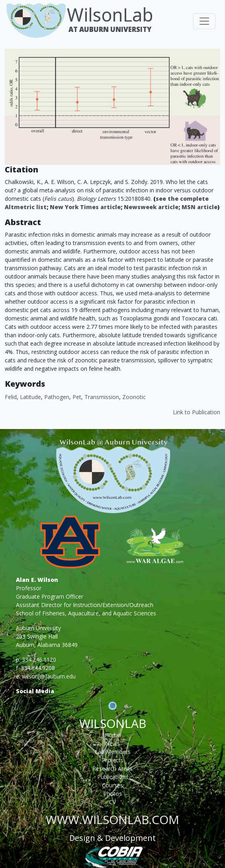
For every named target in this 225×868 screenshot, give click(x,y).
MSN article (200, 207)
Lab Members (113, 752)
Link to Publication (197, 412)
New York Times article (85, 207)
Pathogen (57, 397)
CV (112, 802)
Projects (113, 760)
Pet (77, 397)
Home (113, 735)
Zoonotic (134, 397)
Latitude (30, 397)
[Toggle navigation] (204, 21)
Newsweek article (151, 207)
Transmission (102, 397)
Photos (112, 794)
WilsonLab (110, 15)
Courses (112, 785)
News (112, 743)
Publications (113, 777)
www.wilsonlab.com (112, 820)
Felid (11, 397)
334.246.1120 (39, 659)
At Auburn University (110, 29)
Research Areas (112, 768)
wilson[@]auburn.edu (49, 676)
